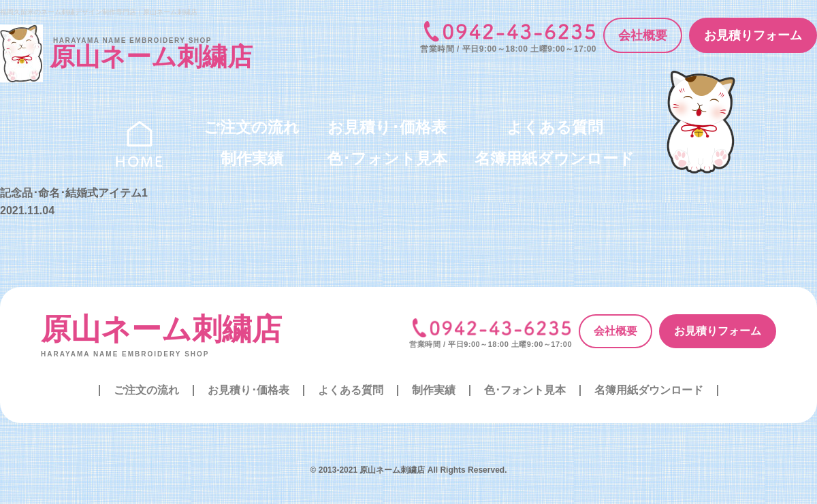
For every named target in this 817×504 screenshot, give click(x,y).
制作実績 (252, 158)
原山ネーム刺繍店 (161, 329)
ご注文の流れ (252, 127)
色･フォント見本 (387, 158)
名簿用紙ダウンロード (555, 158)
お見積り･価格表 (387, 127)
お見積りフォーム (753, 35)
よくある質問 (555, 127)
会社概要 (643, 35)
